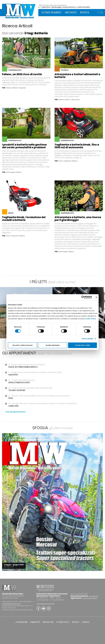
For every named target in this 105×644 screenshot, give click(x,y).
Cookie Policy (90, 319)
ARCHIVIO (71, 12)
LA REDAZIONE (22, 622)
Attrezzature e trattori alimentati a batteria (77, 76)
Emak (61, 161)
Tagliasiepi (22, 88)
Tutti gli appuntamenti (15, 412)
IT (98, 12)
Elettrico (68, 100)
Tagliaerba (67, 161)
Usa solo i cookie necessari (23, 345)
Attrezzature (76, 100)
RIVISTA (85, 12)
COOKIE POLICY (63, 622)
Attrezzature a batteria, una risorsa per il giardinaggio (78, 219)
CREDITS (86, 622)
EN (102, 12)
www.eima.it (93, 596)
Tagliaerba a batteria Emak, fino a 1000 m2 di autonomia (77, 146)
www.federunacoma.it (45, 604)
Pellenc (9, 88)
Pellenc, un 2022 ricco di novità (22, 74)
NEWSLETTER (48, 622)
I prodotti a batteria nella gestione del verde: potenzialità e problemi (24, 146)
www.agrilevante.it (90, 598)
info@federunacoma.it (11, 604)
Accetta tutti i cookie (82, 345)
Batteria (15, 88)
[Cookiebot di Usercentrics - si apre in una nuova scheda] (83, 297)
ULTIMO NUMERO (51, 12)
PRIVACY (76, 622)
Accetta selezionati (52, 345)
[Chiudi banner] (96, 297)
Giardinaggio (11, 172)
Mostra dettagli (87, 339)
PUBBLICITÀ (35, 622)
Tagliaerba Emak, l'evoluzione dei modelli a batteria (24, 219)
